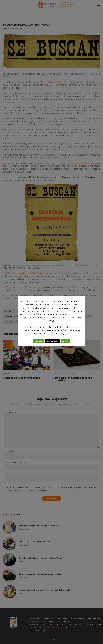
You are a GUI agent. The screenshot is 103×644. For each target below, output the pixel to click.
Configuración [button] (52, 341)
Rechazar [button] (39, 341)
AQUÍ (51, 321)
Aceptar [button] (66, 341)
